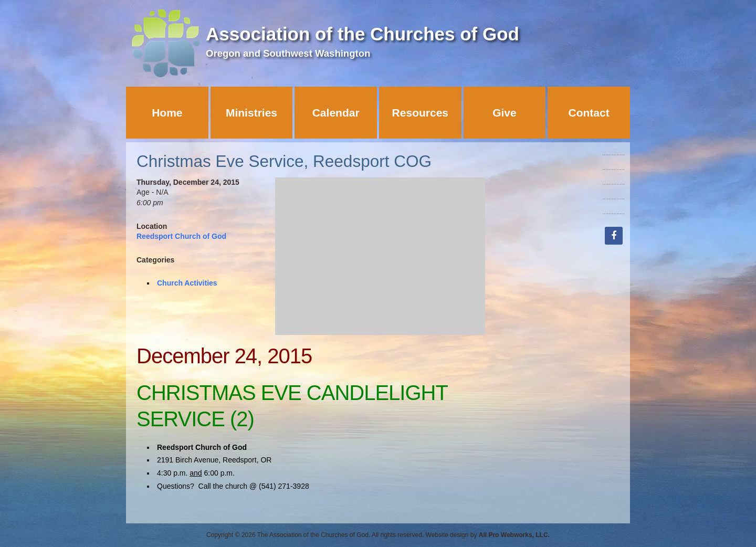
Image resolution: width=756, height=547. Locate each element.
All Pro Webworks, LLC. (514, 535)
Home (167, 113)
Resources (420, 113)
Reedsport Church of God (181, 236)
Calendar (336, 113)
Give (505, 113)
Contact (589, 113)
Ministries (251, 113)
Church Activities (187, 283)
